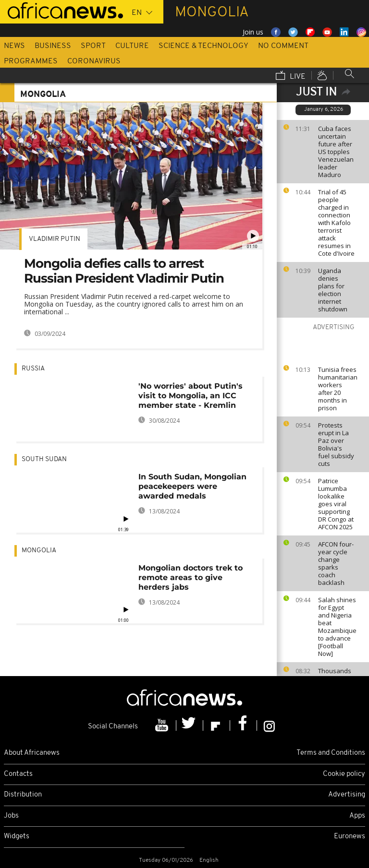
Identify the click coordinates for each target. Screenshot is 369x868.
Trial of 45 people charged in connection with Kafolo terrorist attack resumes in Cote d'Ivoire (336, 223)
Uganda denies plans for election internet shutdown (333, 290)
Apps (357, 816)
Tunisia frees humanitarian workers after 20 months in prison (338, 389)
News (14, 46)
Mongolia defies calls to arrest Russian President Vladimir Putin (124, 271)
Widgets (17, 837)
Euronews (350, 837)
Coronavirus (94, 61)
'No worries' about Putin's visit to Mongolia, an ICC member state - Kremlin (191, 396)
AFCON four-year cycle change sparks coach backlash (336, 563)
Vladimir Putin (55, 239)
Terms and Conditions (331, 753)
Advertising (347, 795)
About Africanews (32, 753)
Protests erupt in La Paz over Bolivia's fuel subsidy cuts (336, 444)
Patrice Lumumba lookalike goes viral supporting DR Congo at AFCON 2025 (336, 504)
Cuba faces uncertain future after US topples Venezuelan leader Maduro (336, 152)
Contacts (18, 774)
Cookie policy (344, 774)
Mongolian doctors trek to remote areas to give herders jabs (191, 577)
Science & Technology (203, 46)
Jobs (11, 816)
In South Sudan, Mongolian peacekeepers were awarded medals (192, 486)
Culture (132, 46)
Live (291, 76)
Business (53, 46)
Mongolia (39, 551)
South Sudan (44, 459)
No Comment (283, 46)
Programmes (31, 61)
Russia (33, 369)
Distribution (23, 795)
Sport (93, 46)
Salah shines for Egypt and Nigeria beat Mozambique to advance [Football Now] (337, 627)
